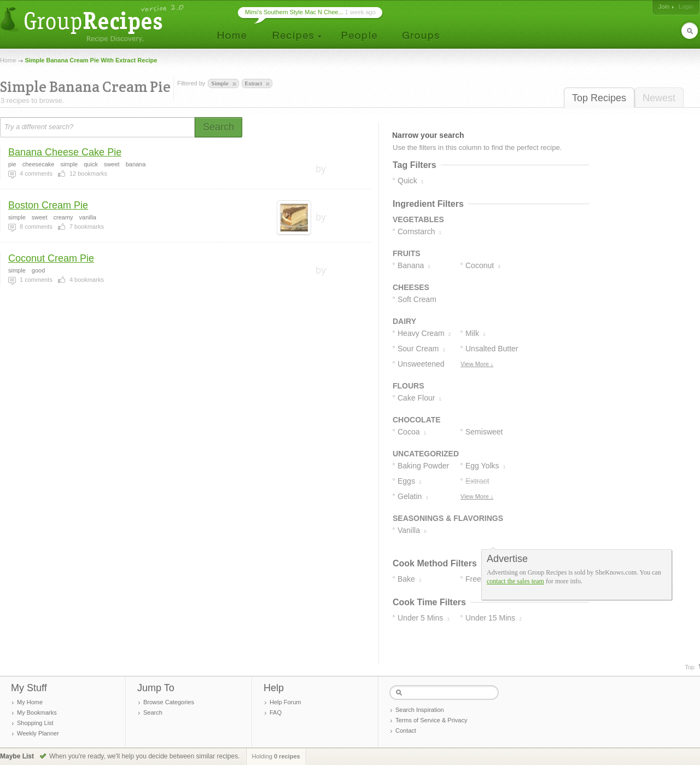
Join (664, 7)
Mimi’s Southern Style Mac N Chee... (294, 12)
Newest (659, 98)
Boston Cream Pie (48, 205)
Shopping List (35, 723)
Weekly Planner (38, 733)
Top (690, 667)
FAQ (276, 712)
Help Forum (285, 702)
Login (686, 7)
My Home (30, 702)
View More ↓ (477, 364)
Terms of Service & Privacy (431, 720)
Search (153, 712)
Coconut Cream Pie (51, 258)
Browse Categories (169, 702)
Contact (406, 731)
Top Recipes (599, 98)
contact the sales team (515, 581)
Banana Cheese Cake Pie (65, 152)
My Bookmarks (37, 712)
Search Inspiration (420, 710)
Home (8, 60)
